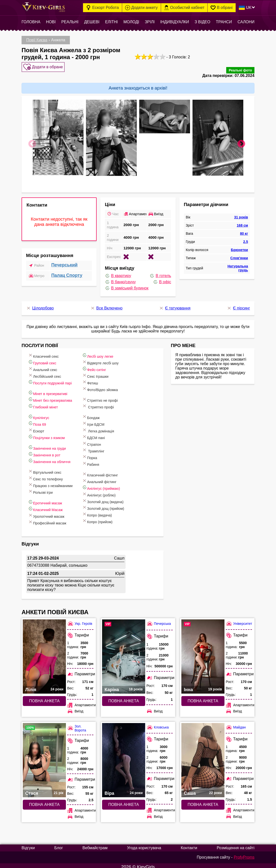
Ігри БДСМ (105, 421)
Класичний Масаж (50, 506)
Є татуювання (175, 305)
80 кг (244, 231)
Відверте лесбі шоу (113, 359)
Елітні (111, 22)
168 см (242, 222)
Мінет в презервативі (53, 390)
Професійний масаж (52, 519)
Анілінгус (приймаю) (114, 485)
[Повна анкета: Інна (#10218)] (203, 654)
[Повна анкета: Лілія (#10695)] (44, 654)
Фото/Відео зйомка (112, 386)
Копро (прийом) (109, 518)
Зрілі (150, 22)
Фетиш (101, 379)
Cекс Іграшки (107, 373)
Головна (31, 22)
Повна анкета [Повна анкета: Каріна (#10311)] (124, 698)
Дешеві (92, 22)
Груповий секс (46, 359)
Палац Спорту (67, 272)
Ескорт (40, 427)
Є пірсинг (238, 305)
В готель (160, 273)
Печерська (159, 621)
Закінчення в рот (49, 451)
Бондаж (102, 414)
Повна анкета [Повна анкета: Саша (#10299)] (203, 802)
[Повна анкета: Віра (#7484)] (124, 757)
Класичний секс (48, 353)
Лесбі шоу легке (110, 353)
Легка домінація (110, 427)
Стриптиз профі (110, 403)
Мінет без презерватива (55, 397)
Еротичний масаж (50, 499)
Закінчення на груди (52, 445)
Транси (224, 22)
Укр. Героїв (80, 621)
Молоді (131, 22)
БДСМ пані (105, 434)
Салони (246, 22)
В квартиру (118, 273)
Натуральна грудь (238, 265)
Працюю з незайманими (56, 482)
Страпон (103, 441)
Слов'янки (239, 255)
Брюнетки (239, 247)
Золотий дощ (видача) (116, 498)
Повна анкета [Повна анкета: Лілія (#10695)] (44, 698)
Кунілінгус (42, 414)
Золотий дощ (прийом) (116, 505)
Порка (101, 454)
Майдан (236, 724)
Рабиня (102, 461)
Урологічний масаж (51, 513)
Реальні (70, 22)
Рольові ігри (44, 489)
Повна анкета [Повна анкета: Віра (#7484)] (124, 802)
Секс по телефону (50, 475)
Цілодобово (40, 305)
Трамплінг (105, 447)
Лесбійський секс (49, 373)
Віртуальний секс (49, 469)
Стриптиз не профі (112, 397)
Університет (239, 621)
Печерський (64, 262)
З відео (202, 22)
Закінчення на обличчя (54, 458)
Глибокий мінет (47, 403)
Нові (51, 22)
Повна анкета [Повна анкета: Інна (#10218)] (203, 698)
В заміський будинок (127, 285)
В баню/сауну (120, 279)
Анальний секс (47, 366)
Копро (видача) (109, 511)
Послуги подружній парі (55, 379)
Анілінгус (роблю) (111, 491)
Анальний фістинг (112, 478)
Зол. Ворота (77, 725)
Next (241, 141)
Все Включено (106, 305)
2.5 (246, 239)
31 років (241, 214)
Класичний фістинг (112, 471)
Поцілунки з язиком (51, 434)
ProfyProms (244, 854)
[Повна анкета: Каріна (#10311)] (124, 654)
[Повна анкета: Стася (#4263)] (44, 757)
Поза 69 (41, 421)
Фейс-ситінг (106, 366)
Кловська (158, 724)
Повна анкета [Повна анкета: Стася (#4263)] (44, 802)
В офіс (162, 279)
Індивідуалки (175, 22)
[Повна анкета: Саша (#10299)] (203, 757)
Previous (32, 141)
